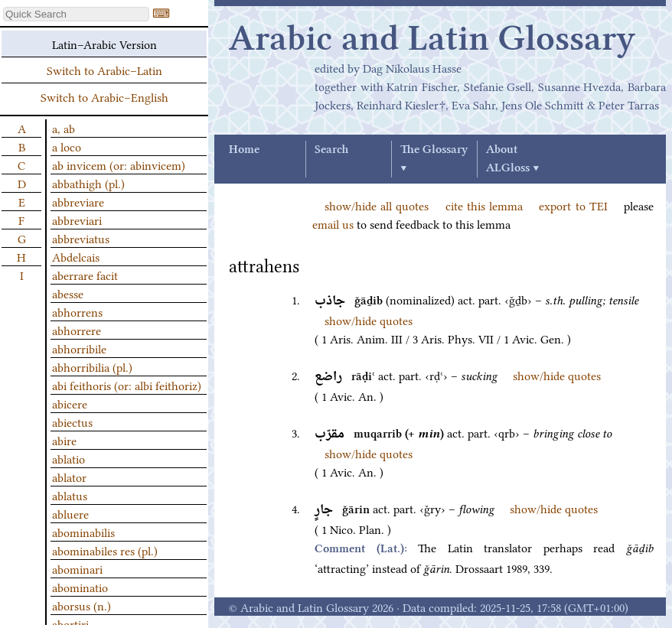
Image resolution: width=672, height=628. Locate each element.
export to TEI (573, 205)
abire (64, 440)
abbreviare (78, 201)
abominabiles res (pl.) (105, 550)
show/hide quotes (369, 320)
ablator (69, 477)
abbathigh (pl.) (88, 183)
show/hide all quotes (377, 205)
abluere (70, 513)
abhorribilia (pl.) (92, 366)
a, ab (64, 128)
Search (331, 150)
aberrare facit (85, 275)
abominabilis (83, 532)
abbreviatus (81, 238)
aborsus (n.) (82, 605)
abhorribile (79, 348)
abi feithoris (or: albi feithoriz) (127, 385)
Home (244, 150)
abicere (70, 403)
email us (333, 223)
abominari (77, 568)
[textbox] (76, 14)
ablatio (69, 458)
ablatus (70, 495)
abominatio (80, 587)
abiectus (72, 421)
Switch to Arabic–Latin (104, 70)
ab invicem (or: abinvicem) (119, 164)
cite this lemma (484, 205)
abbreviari (77, 220)
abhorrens (77, 311)
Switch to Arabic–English (104, 96)
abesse (68, 293)
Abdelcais (76, 256)
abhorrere (77, 330)
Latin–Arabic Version (104, 44)
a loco (67, 146)
